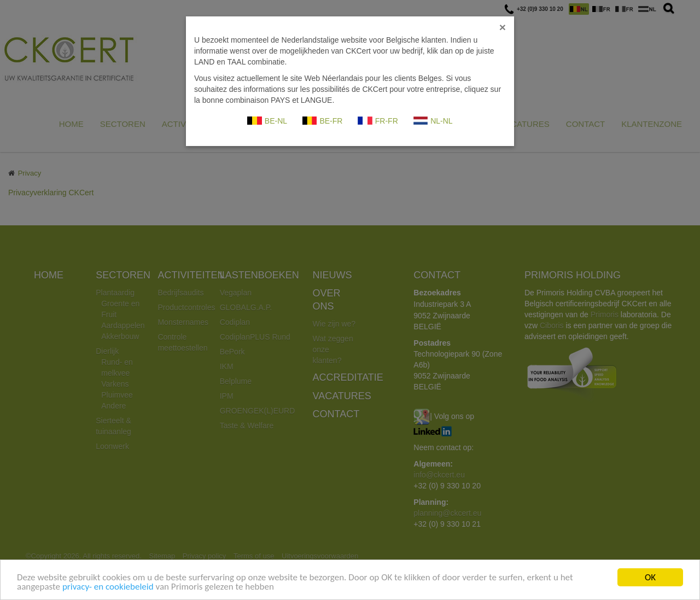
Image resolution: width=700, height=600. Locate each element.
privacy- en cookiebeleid (108, 587)
